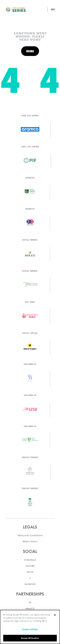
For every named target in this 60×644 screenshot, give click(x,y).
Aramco (30, 608)
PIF (30, 602)
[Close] (55, 615)
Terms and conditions (30, 535)
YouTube (30, 566)
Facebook (30, 584)
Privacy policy (30, 541)
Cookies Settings (30, 629)
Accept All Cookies (30, 638)
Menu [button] (53, 9)
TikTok (30, 572)
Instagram (30, 560)
